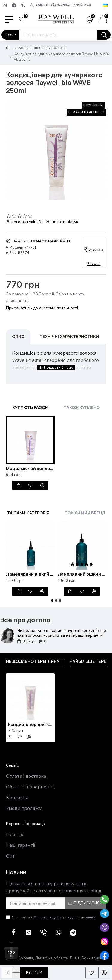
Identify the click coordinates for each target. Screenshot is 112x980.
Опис (18, 336)
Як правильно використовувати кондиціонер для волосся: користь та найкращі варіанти (62, 633)
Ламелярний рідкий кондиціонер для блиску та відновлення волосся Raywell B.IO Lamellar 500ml (82, 574)
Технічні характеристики (69, 336)
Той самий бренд (85, 513)
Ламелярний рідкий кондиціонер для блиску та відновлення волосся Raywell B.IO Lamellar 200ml (30, 574)
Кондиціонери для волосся (42, 48)
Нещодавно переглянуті (35, 661)
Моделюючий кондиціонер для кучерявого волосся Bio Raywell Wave (30, 469)
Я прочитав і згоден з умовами (51, 917)
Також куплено (82, 407)
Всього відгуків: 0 (24, 222)
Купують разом (30, 407)
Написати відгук (62, 222)
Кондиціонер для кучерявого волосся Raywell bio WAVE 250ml (30, 725)
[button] (52, 601)
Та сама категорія (28, 513)
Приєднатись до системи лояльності (42, 308)
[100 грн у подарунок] (11, 950)
